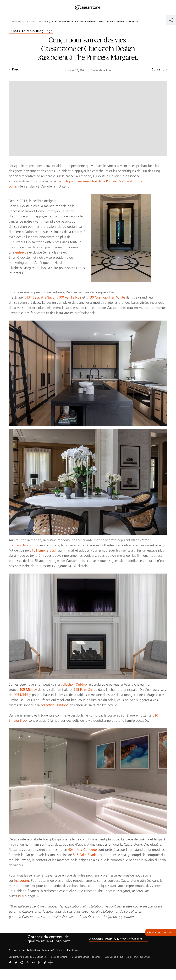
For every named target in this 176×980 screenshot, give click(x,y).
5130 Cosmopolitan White (106, 297)
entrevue (22, 252)
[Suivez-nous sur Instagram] (22, 962)
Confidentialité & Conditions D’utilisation (27, 957)
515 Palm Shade (85, 690)
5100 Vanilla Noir (69, 297)
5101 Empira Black (43, 550)
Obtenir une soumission (161, 933)
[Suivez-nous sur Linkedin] (39, 962)
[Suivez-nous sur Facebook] (10, 962)
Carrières (61, 950)
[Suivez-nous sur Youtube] (33, 962)
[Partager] (171, 20)
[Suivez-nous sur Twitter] (16, 962)
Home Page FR (18, 22)
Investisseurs (73, 950)
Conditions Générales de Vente (86, 957)
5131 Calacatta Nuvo (39, 297)
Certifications (33, 950)
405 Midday (28, 690)
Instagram (22, 880)
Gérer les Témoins (59, 957)
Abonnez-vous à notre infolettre (119, 939)
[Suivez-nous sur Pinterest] (27, 962)
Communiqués (48, 950)
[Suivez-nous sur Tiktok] (45, 962)
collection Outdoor (74, 684)
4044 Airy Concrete (82, 850)
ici (20, 896)
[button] (51, 963)
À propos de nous (17, 950)
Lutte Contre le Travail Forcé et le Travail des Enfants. (128, 957)
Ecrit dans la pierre (35, 22)
